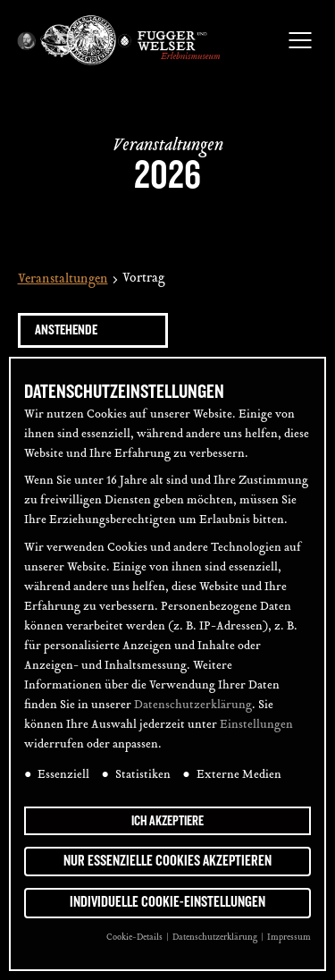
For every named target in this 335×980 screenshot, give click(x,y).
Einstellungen (256, 725)
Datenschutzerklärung (193, 705)
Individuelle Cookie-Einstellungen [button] (167, 902)
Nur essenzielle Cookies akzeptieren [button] (167, 861)
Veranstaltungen (63, 280)
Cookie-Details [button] (135, 938)
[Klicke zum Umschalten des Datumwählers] (93, 330)
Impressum (289, 938)
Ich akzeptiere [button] (167, 821)
